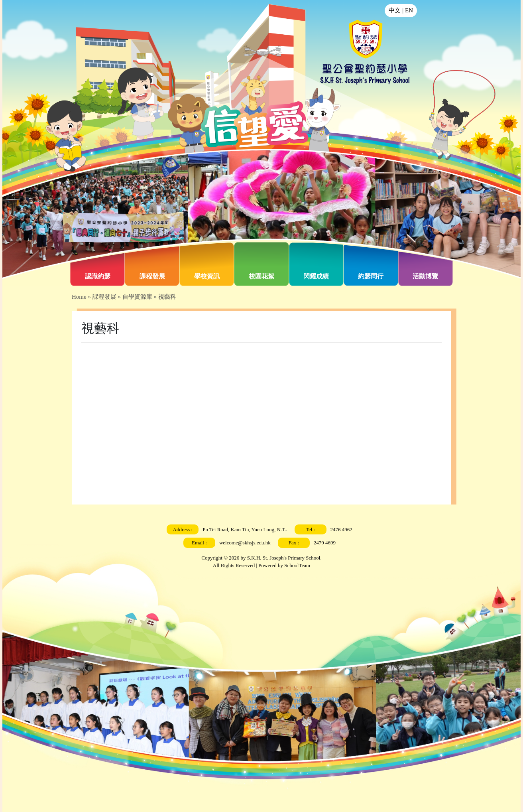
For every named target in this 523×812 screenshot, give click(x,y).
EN (409, 10)
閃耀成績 (316, 276)
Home (79, 297)
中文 (395, 10)
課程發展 (152, 276)
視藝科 (167, 297)
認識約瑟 (98, 276)
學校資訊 (207, 276)
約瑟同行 (371, 276)
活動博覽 (425, 276)
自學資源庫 (137, 297)
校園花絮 (261, 276)
